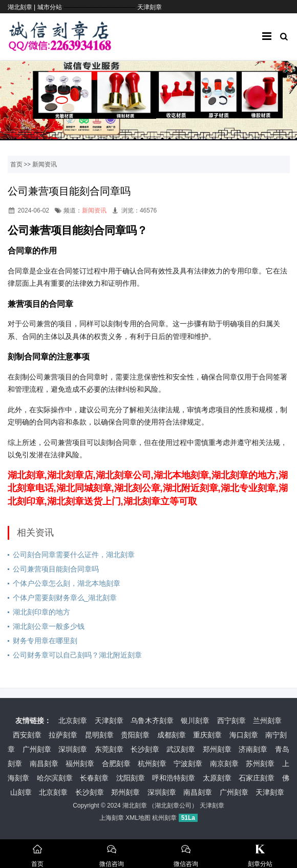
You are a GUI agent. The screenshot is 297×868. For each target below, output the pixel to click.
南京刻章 (224, 764)
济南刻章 (253, 749)
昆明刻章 (99, 735)
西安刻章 (27, 735)
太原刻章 (217, 778)
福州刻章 (80, 764)
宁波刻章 (188, 764)
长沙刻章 (145, 749)
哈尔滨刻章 (55, 778)
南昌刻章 (44, 764)
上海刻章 (112, 818)
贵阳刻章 (135, 735)
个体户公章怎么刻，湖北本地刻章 (67, 583)
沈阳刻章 (131, 778)
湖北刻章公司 (173, 806)
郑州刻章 (217, 749)
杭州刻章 (152, 764)
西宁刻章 (231, 721)
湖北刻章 (135, 806)
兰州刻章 (267, 721)
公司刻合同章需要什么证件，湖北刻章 (74, 555)
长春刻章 (94, 778)
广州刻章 (37, 749)
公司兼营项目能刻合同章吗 (56, 569)
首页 (16, 164)
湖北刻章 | (23, 7)
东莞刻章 (109, 749)
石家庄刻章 (257, 778)
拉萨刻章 (63, 735)
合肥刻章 (116, 764)
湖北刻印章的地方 (41, 612)
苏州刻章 (260, 764)
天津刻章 (150, 7)
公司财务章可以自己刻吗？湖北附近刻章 (77, 655)
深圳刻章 (73, 749)
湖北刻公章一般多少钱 (49, 626)
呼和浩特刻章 (174, 778)
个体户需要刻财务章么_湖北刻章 (65, 598)
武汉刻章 (181, 749)
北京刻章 (73, 721)
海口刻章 (244, 735)
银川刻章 (195, 721)
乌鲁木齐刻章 (152, 721)
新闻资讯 (45, 164)
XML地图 (138, 818)
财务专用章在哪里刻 (45, 641)
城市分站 (50, 7)
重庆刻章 (207, 735)
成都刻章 (172, 735)
